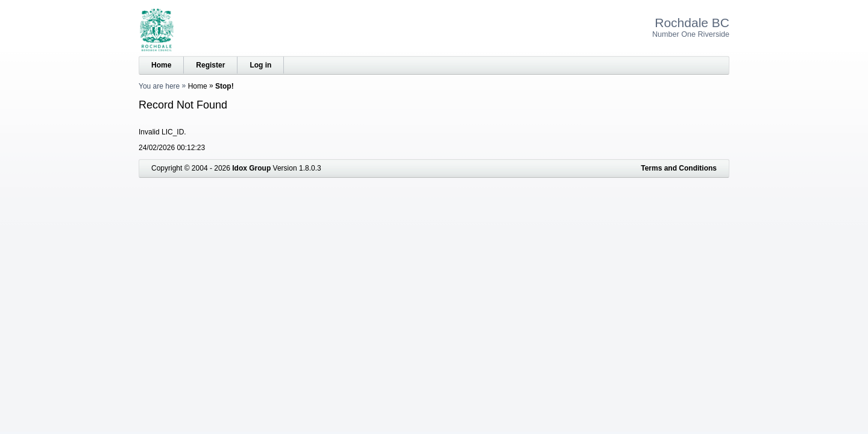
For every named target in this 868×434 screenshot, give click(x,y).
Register (210, 65)
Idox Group (251, 168)
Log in (260, 65)
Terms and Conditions (679, 168)
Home (161, 65)
